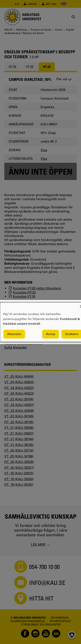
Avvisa (51, 334)
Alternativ (14, 334)
